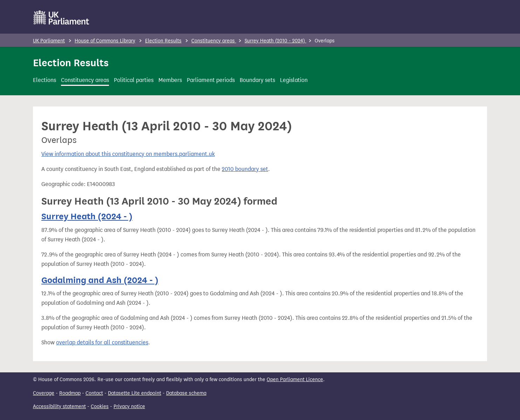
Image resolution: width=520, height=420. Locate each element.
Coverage (44, 393)
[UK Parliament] (61, 18)
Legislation (294, 80)
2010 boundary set (245, 169)
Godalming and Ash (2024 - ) (100, 280)
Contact (94, 393)
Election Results (163, 41)
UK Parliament (49, 41)
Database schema (186, 393)
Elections (45, 80)
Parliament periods (211, 80)
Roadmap (70, 393)
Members (170, 80)
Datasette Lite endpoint (135, 393)
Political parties (134, 80)
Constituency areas (214, 41)
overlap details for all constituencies (102, 342)
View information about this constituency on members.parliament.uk (128, 154)
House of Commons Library (105, 41)
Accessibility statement (59, 407)
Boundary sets (257, 80)
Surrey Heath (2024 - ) (87, 216)
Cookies (100, 407)
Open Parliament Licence (295, 380)
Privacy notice (129, 407)
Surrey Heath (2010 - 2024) (275, 41)
